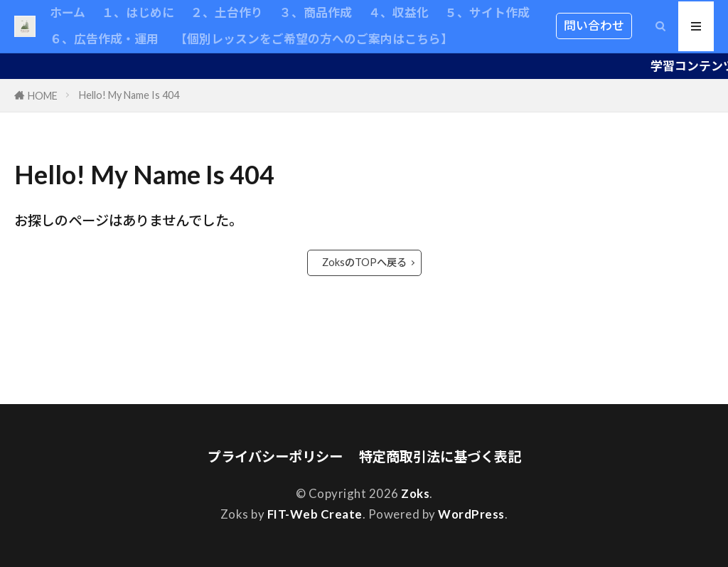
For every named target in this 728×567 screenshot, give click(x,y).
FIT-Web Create (315, 514)
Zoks (415, 493)
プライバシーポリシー (275, 456)
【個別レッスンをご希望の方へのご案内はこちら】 (314, 39)
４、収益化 (398, 12)
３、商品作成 (316, 12)
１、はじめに (138, 12)
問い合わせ (594, 25)
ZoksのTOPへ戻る (364, 262)
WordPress (471, 514)
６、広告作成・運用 (104, 39)
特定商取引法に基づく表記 (440, 456)
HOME (43, 96)
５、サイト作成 (487, 12)
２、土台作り (227, 12)
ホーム (68, 12)
